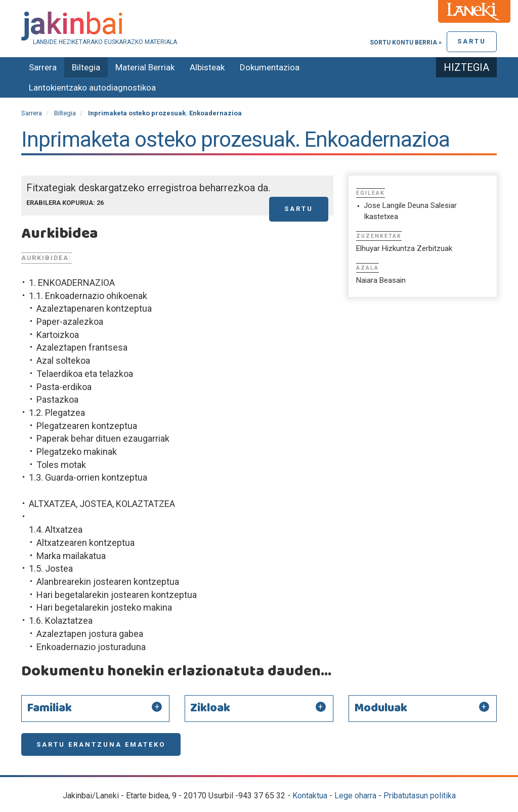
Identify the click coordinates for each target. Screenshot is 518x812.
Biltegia (86, 67)
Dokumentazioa (270, 67)
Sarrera (43, 67)
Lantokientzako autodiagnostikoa (92, 88)
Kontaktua (310, 796)
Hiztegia (466, 67)
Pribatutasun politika (420, 796)
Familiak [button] (49, 708)
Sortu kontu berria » (406, 42)
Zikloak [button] (210, 708)
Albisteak (207, 67)
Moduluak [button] (381, 708)
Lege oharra (355, 796)
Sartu (472, 41)
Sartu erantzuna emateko (101, 744)
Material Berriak (145, 67)
